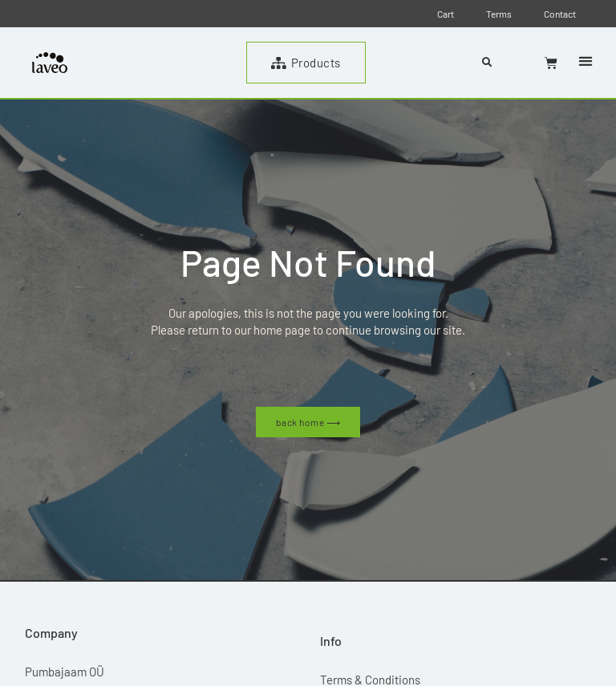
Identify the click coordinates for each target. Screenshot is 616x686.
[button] (585, 61)
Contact (560, 14)
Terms (499, 14)
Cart (446, 14)
